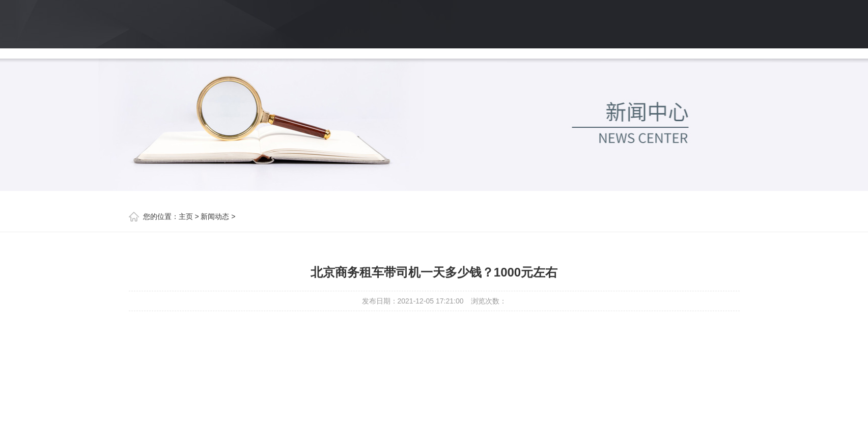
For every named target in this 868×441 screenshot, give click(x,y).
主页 (186, 216)
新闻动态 (215, 216)
